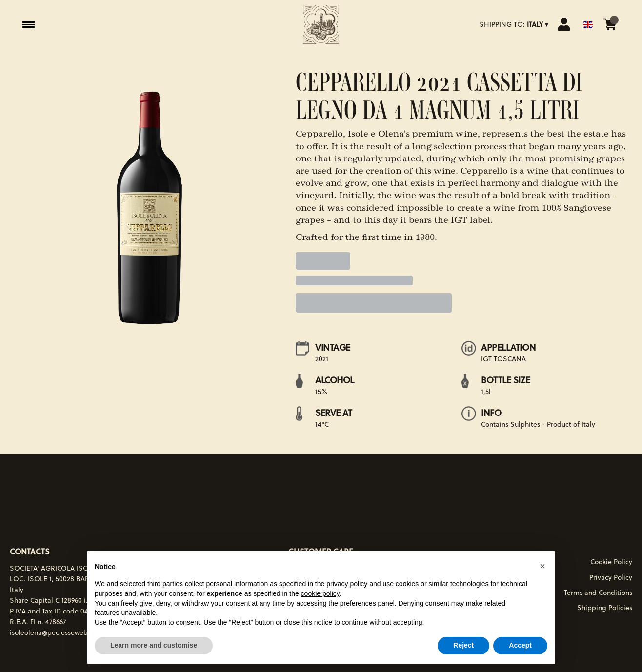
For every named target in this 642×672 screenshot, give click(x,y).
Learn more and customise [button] (154, 645)
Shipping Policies (605, 608)
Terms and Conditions (598, 593)
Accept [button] (520, 645)
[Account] (564, 24)
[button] (542, 566)
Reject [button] (463, 645)
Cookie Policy (611, 562)
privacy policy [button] (347, 584)
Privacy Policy (611, 577)
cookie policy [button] (320, 593)
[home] (321, 24)
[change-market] (515, 24)
